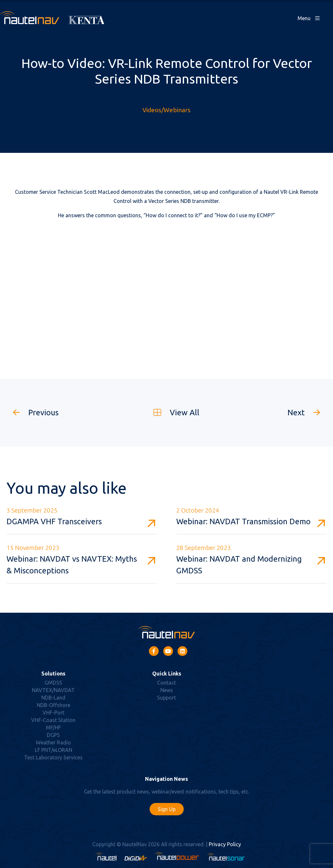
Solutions (53, 674)
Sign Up (167, 809)
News (167, 690)
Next (307, 413)
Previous (33, 413)
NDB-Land (53, 698)
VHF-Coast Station (53, 720)
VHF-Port (53, 713)
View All (173, 413)
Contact (166, 683)
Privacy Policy (225, 844)
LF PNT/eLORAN (53, 750)
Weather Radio (53, 742)
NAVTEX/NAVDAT (53, 690)
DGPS (53, 735)
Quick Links (167, 674)
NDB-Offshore (53, 705)
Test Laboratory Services (53, 757)
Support (166, 698)
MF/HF (53, 728)
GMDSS (53, 683)
